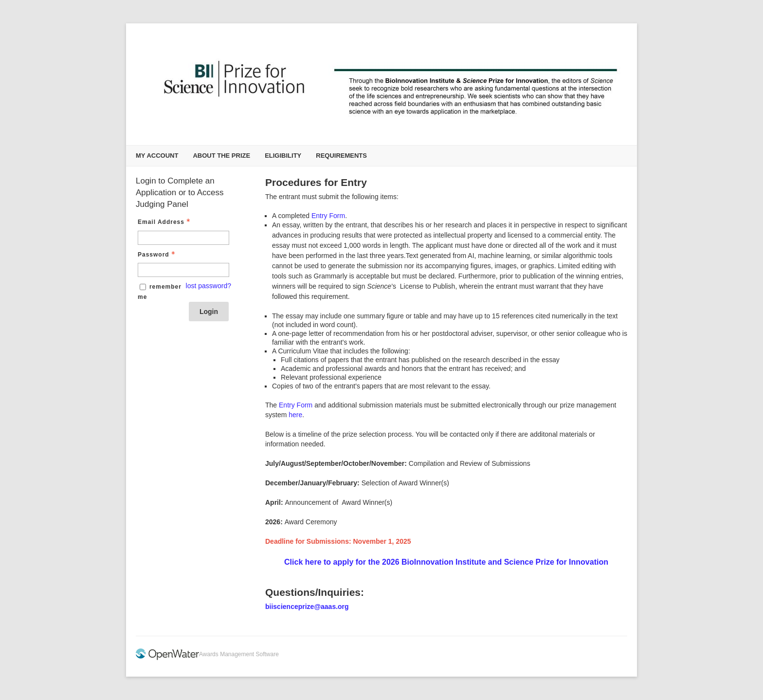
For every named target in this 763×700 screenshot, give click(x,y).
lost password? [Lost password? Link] (209, 286)
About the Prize (221, 156)
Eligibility (283, 156)
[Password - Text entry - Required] (183, 270)
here (295, 415)
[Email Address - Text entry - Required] (183, 238)
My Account (157, 156)
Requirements (341, 156)
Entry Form (328, 216)
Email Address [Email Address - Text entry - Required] (165, 222)
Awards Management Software (239, 654)
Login (209, 312)
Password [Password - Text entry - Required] (157, 255)
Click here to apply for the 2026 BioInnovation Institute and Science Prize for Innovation (446, 562)
